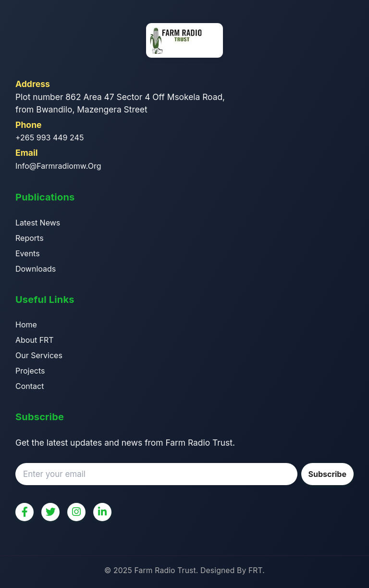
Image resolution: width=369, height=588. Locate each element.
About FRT (35, 340)
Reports (30, 238)
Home (26, 325)
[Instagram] (76, 512)
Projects (30, 371)
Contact (30, 386)
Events (28, 253)
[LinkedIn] (102, 512)
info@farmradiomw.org (58, 166)
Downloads (36, 269)
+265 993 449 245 (49, 138)
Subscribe (327, 474)
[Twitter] (50, 512)
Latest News (38, 223)
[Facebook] (25, 512)
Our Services (39, 355)
